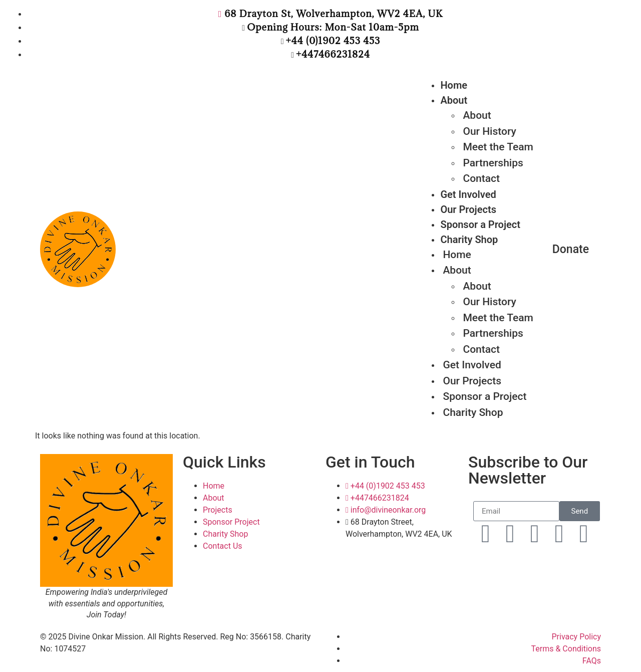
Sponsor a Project (480, 225)
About (454, 100)
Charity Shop (473, 412)
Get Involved (468, 194)
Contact (481, 178)
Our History (489, 302)
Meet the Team (498, 147)
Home (454, 85)
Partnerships (493, 333)
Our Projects (468, 209)
